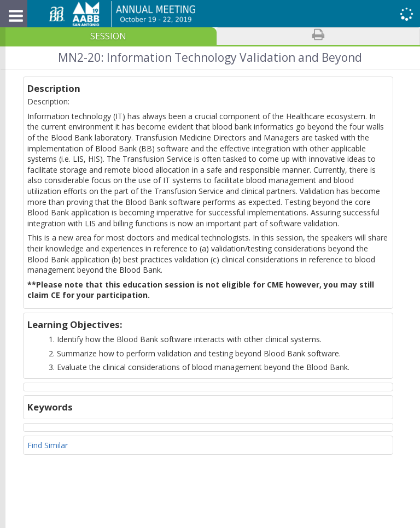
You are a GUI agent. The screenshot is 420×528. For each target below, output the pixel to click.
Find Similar (48, 445)
